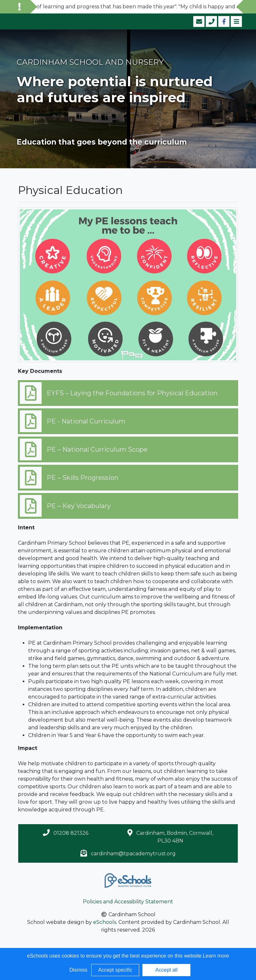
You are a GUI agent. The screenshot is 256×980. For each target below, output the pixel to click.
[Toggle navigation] (236, 21)
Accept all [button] (166, 970)
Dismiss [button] (78, 970)
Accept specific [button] (115, 970)
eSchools (105, 922)
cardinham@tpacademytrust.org (133, 854)
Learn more (216, 956)
